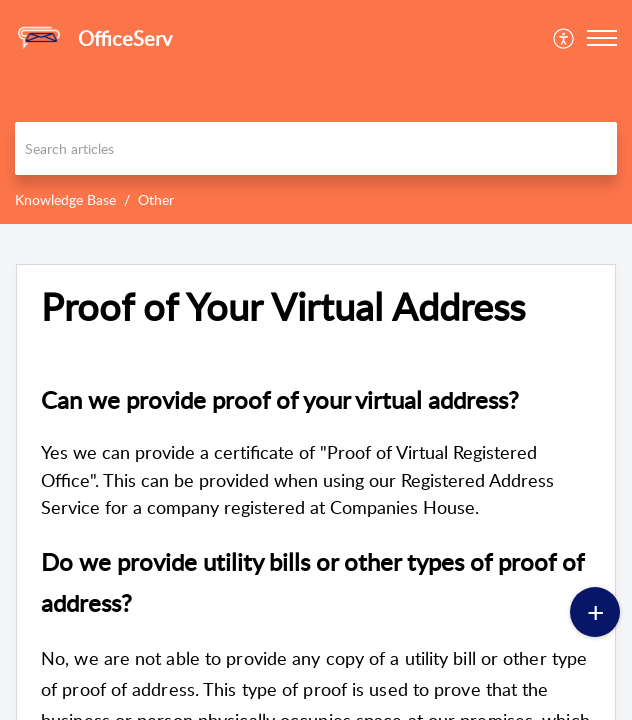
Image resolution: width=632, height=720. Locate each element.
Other (156, 199)
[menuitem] (564, 38)
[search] (316, 148)
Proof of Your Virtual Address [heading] (283, 307)
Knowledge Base (65, 199)
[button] (564, 38)
